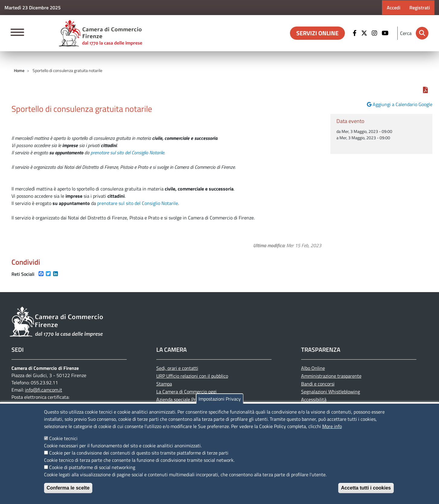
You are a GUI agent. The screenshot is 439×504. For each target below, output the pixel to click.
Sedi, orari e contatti (177, 368)
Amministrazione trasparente (331, 376)
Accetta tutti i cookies (366, 488)
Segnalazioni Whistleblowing (331, 392)
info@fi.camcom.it (44, 390)
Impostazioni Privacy (220, 399)
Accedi (394, 8)
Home (19, 70)
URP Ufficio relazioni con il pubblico (192, 376)
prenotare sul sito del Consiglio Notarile (127, 153)
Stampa (164, 384)
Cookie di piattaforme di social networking (92, 467)
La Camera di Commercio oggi (186, 392)
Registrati (420, 8)
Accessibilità (314, 399)
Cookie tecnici (63, 438)
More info (332, 426)
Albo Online (313, 368)
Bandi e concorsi (318, 384)
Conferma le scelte (68, 488)
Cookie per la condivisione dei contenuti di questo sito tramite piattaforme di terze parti (139, 453)
